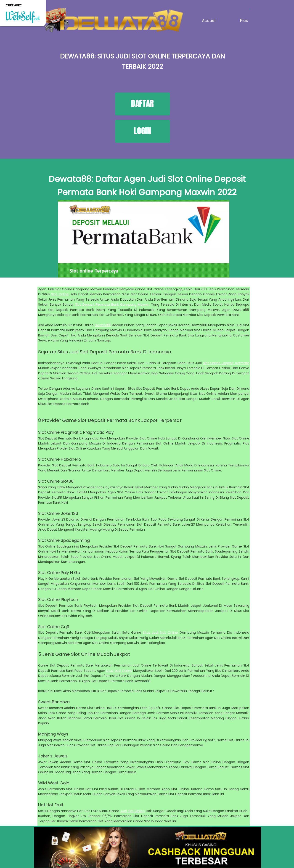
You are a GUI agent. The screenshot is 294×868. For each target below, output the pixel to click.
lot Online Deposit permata (227, 363)
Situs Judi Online (119, 671)
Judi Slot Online (133, 811)
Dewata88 (103, 325)
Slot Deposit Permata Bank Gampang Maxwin (112, 304)
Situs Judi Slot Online (160, 632)
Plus (244, 21)
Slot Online (60, 294)
